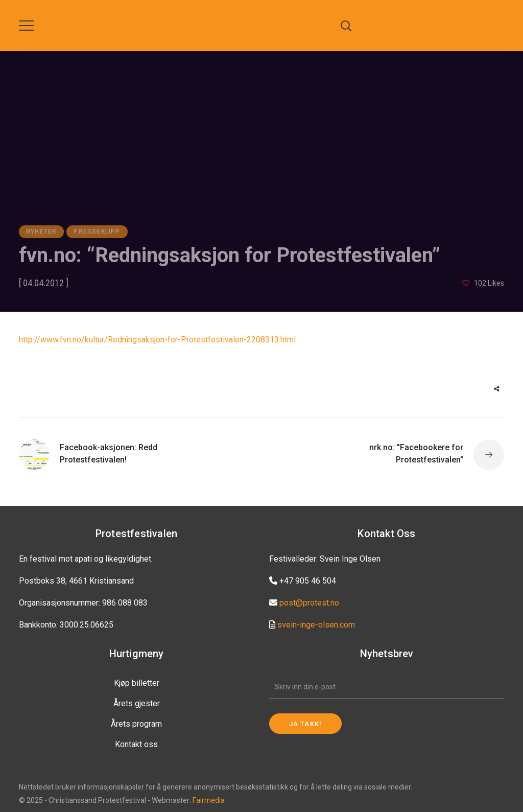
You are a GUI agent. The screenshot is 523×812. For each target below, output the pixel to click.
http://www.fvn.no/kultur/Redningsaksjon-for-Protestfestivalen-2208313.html (157, 340)
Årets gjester (137, 703)
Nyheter (41, 231)
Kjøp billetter (137, 683)
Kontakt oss (136, 744)
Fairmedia (209, 800)
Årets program (136, 724)
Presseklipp (97, 231)
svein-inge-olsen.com (316, 625)
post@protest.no (309, 603)
